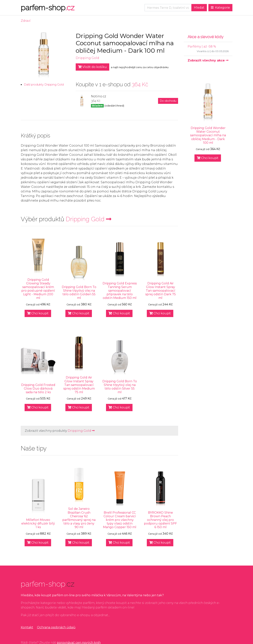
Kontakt (27, 627)
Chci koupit (38, 313)
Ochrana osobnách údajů (56, 627)
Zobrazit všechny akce (208, 60)
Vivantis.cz (203, 51)
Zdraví (26, 21)
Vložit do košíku (92, 67)
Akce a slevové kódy (206, 37)
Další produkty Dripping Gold (44, 85)
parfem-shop (48, 8)
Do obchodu (168, 101)
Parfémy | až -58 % (202, 46)
